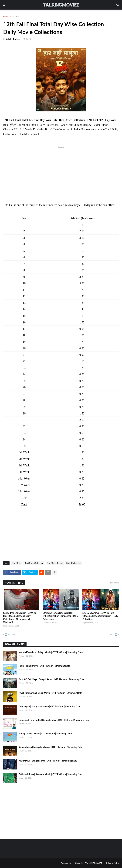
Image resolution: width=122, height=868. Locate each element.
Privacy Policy (113, 863)
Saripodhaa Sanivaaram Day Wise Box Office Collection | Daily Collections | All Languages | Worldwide (20, 618)
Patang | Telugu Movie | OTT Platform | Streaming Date (45, 734)
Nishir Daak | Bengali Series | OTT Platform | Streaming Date (48, 761)
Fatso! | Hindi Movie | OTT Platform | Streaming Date (44, 666)
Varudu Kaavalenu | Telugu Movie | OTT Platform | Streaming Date (51, 652)
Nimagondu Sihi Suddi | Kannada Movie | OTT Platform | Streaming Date (54, 720)
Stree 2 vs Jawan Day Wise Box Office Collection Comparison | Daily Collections (60, 616)
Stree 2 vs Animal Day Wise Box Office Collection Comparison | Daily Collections (100, 616)
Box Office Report (55, 563)
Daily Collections (74, 563)
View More (114, 583)
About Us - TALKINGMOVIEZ (89, 863)
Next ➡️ (114, 634)
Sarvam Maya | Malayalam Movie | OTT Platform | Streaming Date (50, 747)
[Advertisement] (61, 171)
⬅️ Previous (10, 634)
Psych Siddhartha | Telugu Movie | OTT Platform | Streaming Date (50, 693)
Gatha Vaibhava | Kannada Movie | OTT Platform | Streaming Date (51, 774)
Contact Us (66, 863)
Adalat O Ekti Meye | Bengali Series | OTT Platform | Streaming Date (51, 679)
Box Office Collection (34, 563)
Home (6, 17)
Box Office (15, 17)
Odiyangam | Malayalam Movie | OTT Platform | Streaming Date (49, 706)
